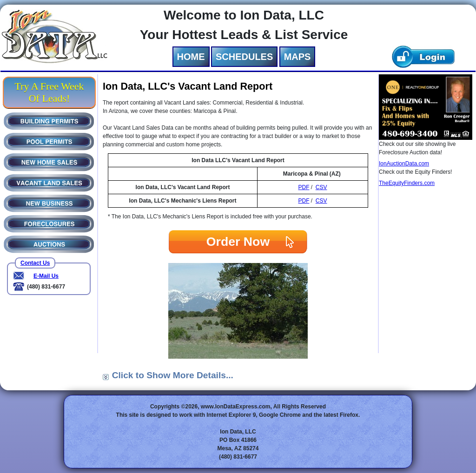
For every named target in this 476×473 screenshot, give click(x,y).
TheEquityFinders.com (407, 183)
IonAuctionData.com (404, 164)
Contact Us (35, 263)
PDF (304, 187)
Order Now (238, 242)
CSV (321, 187)
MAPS (297, 57)
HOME (191, 57)
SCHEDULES (244, 57)
